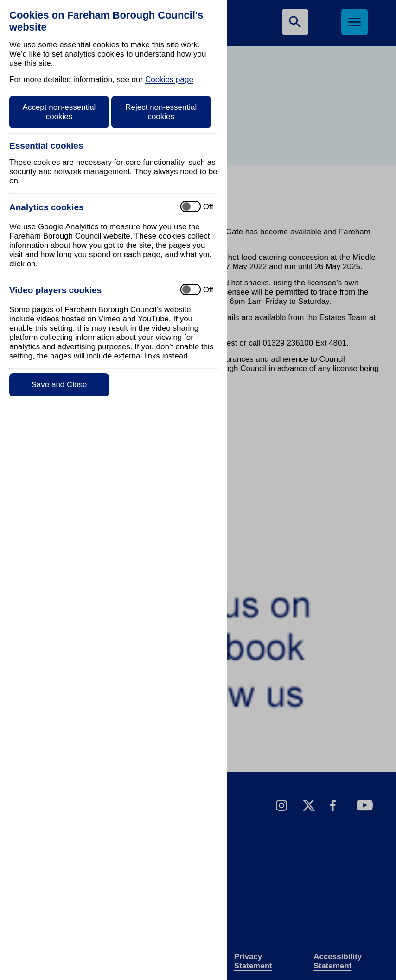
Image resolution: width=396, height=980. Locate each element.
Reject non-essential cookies (161, 112)
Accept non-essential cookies (59, 112)
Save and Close (59, 385)
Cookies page (169, 79)
